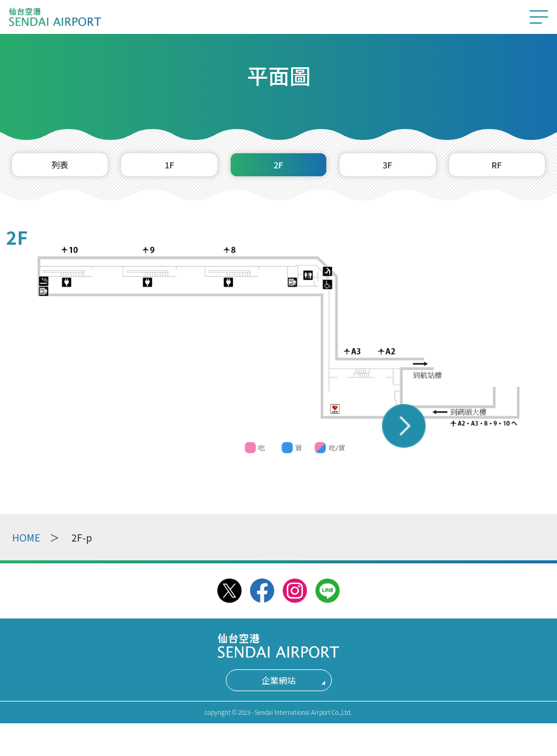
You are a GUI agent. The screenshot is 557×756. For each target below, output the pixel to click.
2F (278, 169)
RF (497, 169)
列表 (60, 169)
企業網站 (278, 689)
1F (169, 169)
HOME (26, 546)
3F (388, 169)
